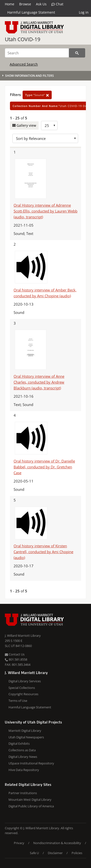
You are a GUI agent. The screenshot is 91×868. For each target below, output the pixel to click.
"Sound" (37, 95)
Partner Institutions (23, 793)
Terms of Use (18, 701)
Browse (25, 4)
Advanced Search (24, 64)
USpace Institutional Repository (31, 763)
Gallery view (26, 125)
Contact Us (15, 654)
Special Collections (22, 688)
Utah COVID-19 (23, 39)
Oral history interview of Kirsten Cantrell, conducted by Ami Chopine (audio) (43, 552)
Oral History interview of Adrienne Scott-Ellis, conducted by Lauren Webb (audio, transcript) (45, 211)
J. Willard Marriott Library (23, 636)
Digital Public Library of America (31, 806)
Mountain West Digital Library (30, 800)
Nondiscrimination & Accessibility (57, 843)
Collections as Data (22, 750)
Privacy (19, 843)
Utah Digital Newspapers (26, 737)
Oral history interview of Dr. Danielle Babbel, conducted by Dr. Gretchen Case (44, 467)
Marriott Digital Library (25, 731)
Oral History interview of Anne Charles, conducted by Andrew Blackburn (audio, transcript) (39, 382)
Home (10, 4)
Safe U (34, 853)
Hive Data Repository (24, 770)
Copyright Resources (23, 694)
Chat (57, 4)
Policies (77, 853)
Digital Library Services (25, 681)
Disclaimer (55, 853)
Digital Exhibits (19, 743)
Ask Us (41, 4)
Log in (84, 12)
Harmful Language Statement (31, 12)
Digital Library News (23, 757)
